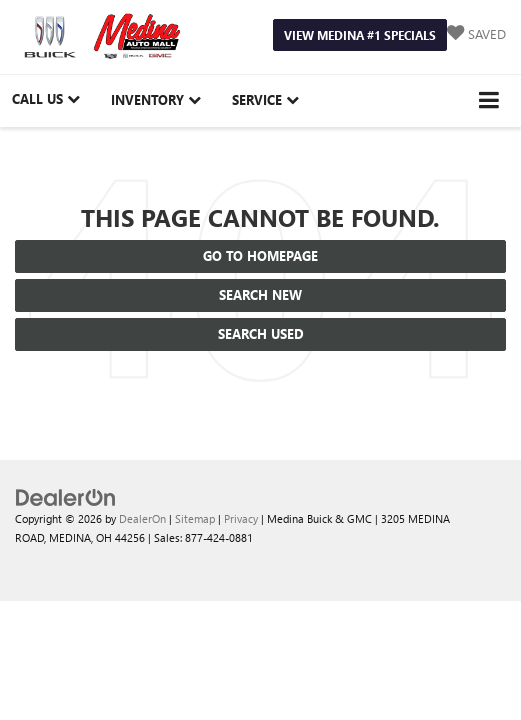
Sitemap (195, 518)
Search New (260, 294)
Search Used (261, 333)
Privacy (241, 518)
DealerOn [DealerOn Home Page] (142, 518)
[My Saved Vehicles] (476, 34)
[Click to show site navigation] (489, 100)
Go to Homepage (260, 255)
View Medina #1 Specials (360, 35)
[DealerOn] (66, 496)
